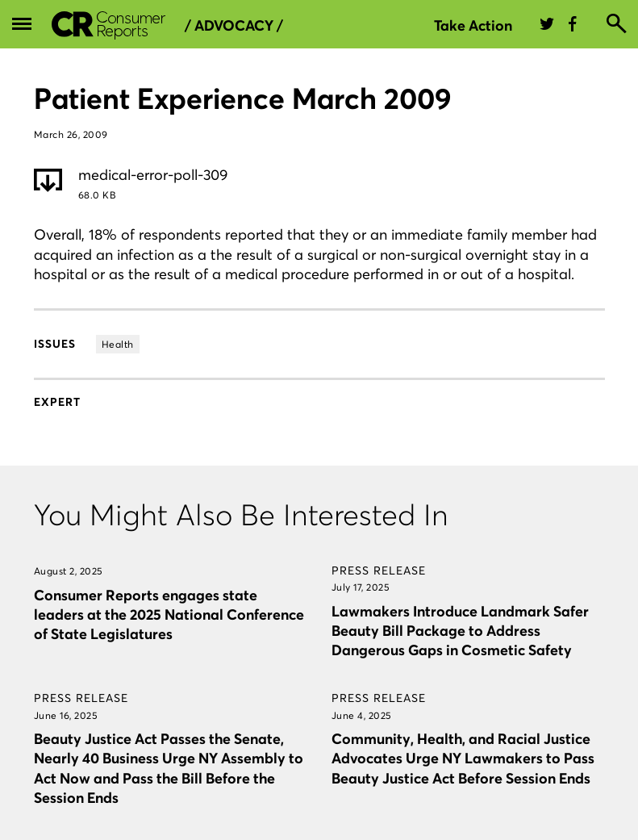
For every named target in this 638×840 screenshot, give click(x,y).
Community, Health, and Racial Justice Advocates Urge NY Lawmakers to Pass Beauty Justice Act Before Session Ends (463, 758)
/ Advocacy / (234, 26)
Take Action (473, 25)
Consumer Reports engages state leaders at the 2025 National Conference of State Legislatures (169, 614)
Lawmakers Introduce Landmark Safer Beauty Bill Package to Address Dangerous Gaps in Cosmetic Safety (460, 631)
